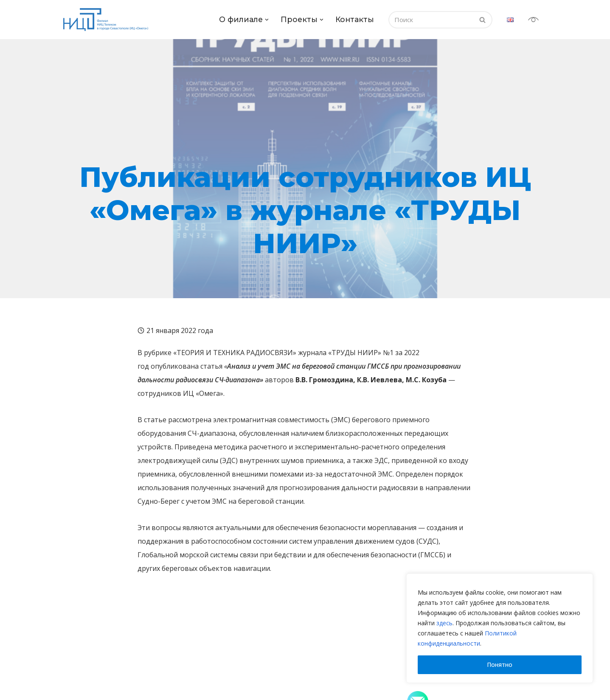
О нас (76, 671)
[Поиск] (431, 20)
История (80, 681)
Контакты (355, 19)
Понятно (500, 665)
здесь (444, 623)
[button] (267, 20)
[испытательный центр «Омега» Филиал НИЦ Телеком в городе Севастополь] (108, 20)
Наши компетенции (217, 671)
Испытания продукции (221, 681)
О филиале (89, 655)
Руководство (87, 692)
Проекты (203, 655)
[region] (500, 628)
